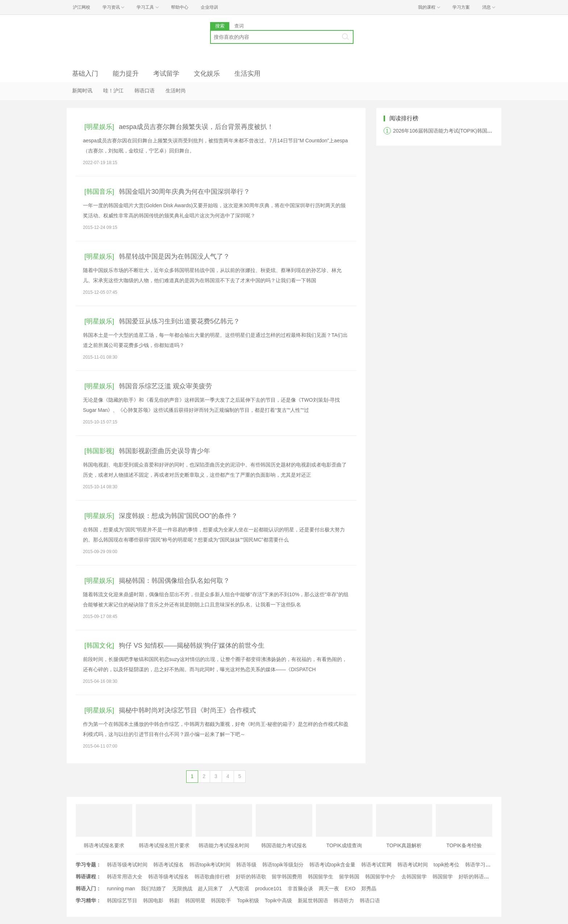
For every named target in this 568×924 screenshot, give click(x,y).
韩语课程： (88, 877)
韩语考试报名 (168, 865)
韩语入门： (88, 889)
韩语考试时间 (413, 865)
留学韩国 (349, 877)
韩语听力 (344, 900)
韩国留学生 (321, 877)
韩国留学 (443, 877)
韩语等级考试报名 (168, 877)
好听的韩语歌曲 (476, 877)
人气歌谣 (239, 889)
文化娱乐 (207, 74)
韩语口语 (145, 91)
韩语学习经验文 (483, 865)
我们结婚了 (154, 889)
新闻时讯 (82, 91)
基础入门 (85, 74)
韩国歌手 (221, 900)
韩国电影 (153, 900)
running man (121, 889)
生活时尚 (176, 91)
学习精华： (88, 900)
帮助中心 (180, 7)
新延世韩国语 (313, 900)
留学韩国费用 (287, 877)
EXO (350, 889)
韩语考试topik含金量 (333, 865)
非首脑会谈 (300, 889)
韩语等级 (246, 865)
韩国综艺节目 (122, 900)
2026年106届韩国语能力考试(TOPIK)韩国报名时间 (450, 131)
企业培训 (209, 7)
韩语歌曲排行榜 (212, 877)
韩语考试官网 (376, 865)
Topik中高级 (278, 900)
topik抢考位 (447, 865)
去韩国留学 (414, 877)
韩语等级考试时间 (127, 865)
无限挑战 (182, 889)
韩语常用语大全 (125, 877)
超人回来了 (210, 889)
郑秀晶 (369, 889)
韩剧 (174, 900)
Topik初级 (248, 900)
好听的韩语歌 (251, 877)
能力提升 (126, 74)
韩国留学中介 (380, 877)
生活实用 (247, 74)
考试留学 (166, 74)
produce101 (268, 889)
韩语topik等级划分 (283, 865)
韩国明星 (195, 900)
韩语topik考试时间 (210, 865)
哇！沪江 (113, 91)
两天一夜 (329, 889)
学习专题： (88, 865)
